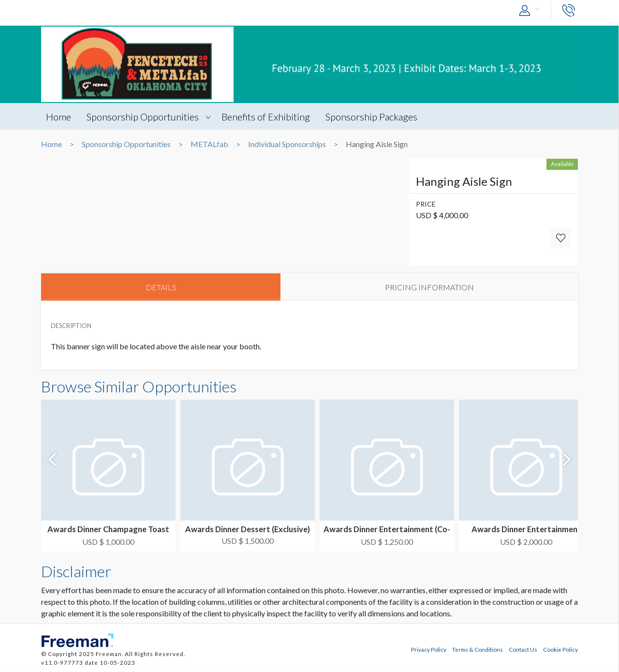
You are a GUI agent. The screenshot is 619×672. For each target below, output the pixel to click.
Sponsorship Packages (373, 117)
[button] (531, 11)
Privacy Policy (429, 649)
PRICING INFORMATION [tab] (429, 287)
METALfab (209, 144)
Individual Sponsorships (287, 144)
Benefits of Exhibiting (267, 117)
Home (59, 117)
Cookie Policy (560, 649)
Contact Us (523, 649)
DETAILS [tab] (161, 287)
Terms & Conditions (478, 649)
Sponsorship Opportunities (143, 117)
